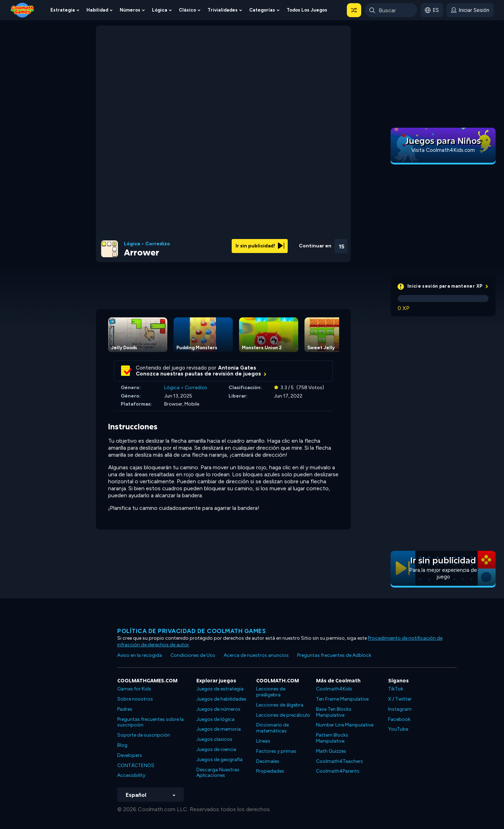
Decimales (268, 761)
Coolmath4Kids (334, 689)
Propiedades (270, 771)
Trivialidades (223, 10)
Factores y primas (276, 751)
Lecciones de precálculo (283, 715)
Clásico (187, 10)
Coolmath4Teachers (339, 761)
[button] (354, 10)
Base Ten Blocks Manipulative (334, 712)
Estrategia (63, 10)
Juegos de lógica (215, 719)
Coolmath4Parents (338, 771)
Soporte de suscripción (144, 735)
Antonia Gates (237, 368)
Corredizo (158, 244)
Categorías (262, 10)
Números (130, 10)
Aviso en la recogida (140, 655)
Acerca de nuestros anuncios (256, 655)
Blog (122, 745)
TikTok (396, 689)
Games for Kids (134, 689)
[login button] (470, 10)
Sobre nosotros (135, 699)
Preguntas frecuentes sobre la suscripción (150, 722)
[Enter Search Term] (391, 10)
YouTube (398, 729)
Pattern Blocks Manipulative (332, 738)
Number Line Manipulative (345, 725)
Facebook (399, 719)
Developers (130, 755)
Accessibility (131, 775)
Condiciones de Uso (193, 655)
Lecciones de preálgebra (271, 692)
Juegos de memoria (219, 729)
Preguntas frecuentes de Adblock (334, 655)
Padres (125, 709)
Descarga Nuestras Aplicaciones (218, 773)
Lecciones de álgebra (280, 705)
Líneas (263, 741)
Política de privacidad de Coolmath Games (191, 631)
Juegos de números (218, 709)
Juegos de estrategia (220, 689)
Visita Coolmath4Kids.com (443, 150)
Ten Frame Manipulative (342, 699)
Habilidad (97, 10)
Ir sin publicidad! (260, 246)
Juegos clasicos (214, 739)
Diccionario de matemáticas (272, 728)
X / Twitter (400, 699)
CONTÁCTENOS (136, 765)
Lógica (160, 10)
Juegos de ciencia (216, 749)
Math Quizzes (331, 751)
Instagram (400, 709)
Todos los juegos (307, 10)
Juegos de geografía (219, 760)
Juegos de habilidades (221, 699)
